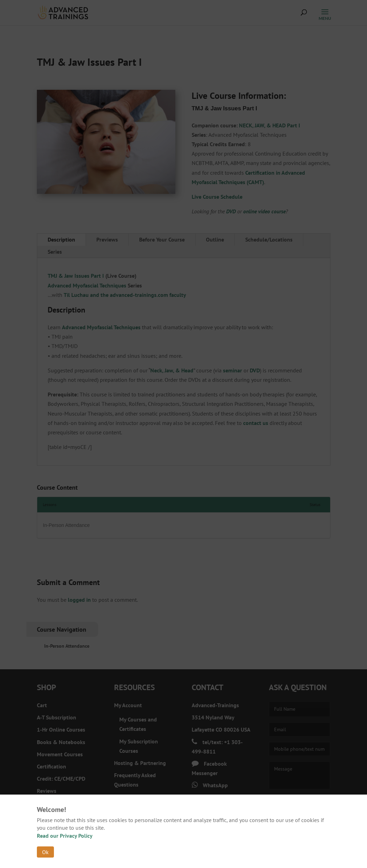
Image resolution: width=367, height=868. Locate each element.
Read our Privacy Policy (65, 836)
